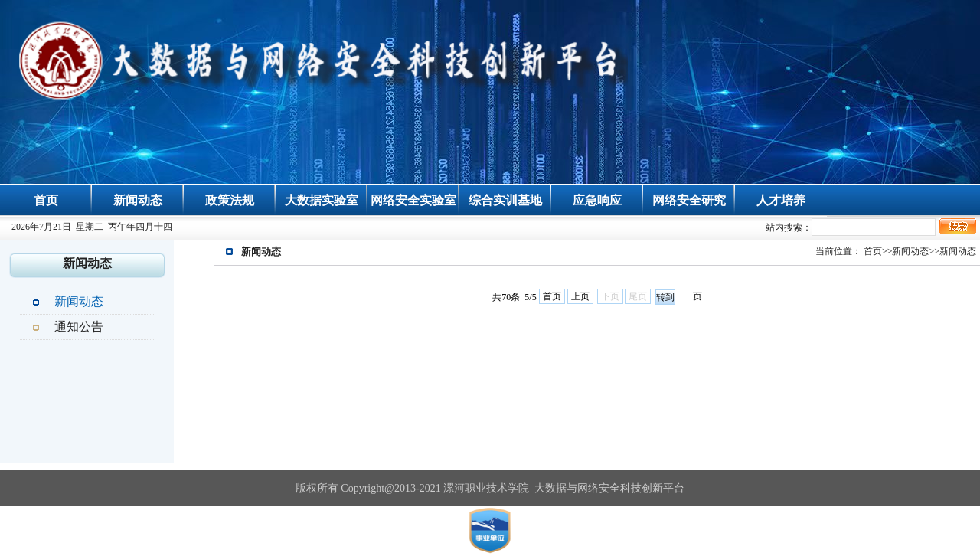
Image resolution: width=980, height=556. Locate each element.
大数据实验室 (322, 200)
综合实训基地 (505, 200)
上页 (580, 296)
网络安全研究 (689, 200)
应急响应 (597, 200)
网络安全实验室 (413, 200)
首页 (46, 200)
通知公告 (79, 327)
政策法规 (230, 200)
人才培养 (781, 200)
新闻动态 (138, 200)
